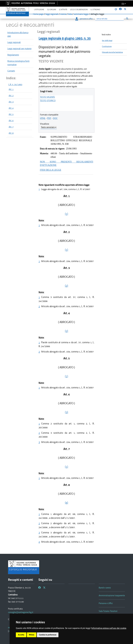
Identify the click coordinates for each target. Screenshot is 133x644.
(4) (66, 503)
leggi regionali (52, 14)
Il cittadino (95, 10)
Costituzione (107, 46)
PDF (49, 118)
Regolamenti (13, 55)
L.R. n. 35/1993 (15, 84)
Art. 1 (11, 89)
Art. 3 (11, 102)
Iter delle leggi (107, 41)
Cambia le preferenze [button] (48, 635)
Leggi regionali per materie (19, 49)
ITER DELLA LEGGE (51, 170)
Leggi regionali (14, 42)
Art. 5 (11, 114)
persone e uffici (84, 19)
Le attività (63, 10)
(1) (66, 214)
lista (70, 14)
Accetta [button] (21, 635)
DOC (55, 118)
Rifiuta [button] (32, 635)
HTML (43, 118)
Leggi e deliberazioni (79, 10)
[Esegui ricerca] (127, 19)
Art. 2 (11, 96)
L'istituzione (39, 10)
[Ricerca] (109, 19)
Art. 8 (11, 133)
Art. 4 (11, 108)
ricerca (63, 14)
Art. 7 (11, 127)
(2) (66, 286)
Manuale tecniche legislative (112, 52)
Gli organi (52, 10)
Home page (38, 14)
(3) (66, 412)
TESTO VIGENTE (47, 97)
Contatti (11, 71)
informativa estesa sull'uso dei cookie (109, 628)
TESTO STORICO (48, 100)
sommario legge (81, 14)
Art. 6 (11, 121)
